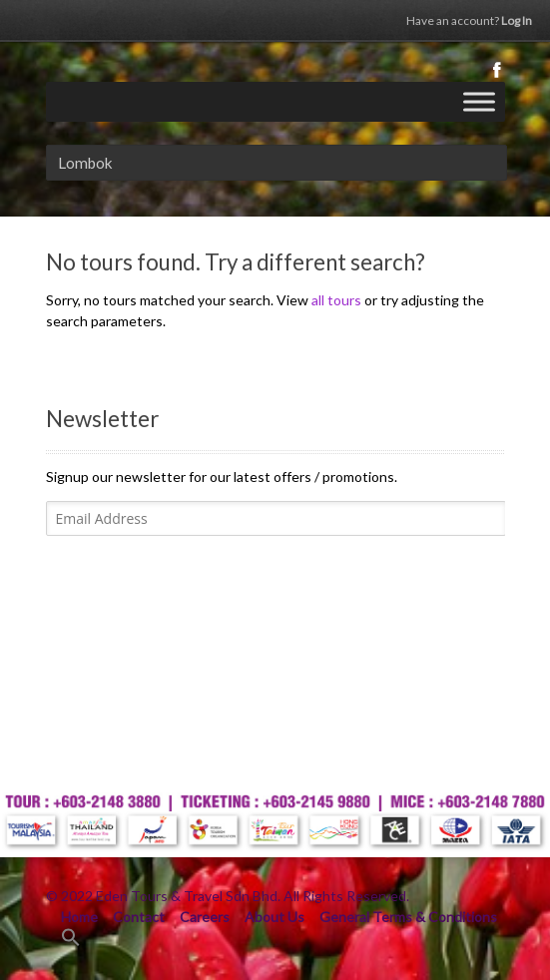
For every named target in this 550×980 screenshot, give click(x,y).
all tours (336, 300)
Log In (469, 20)
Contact (139, 917)
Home (79, 917)
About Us (275, 917)
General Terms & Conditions (408, 917)
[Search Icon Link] (71, 942)
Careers (205, 917)
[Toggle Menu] (479, 101)
